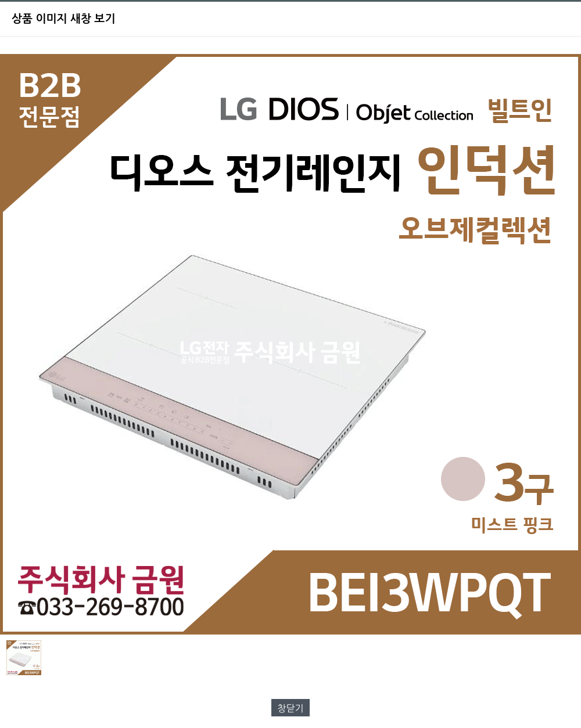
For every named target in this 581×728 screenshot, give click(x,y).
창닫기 (290, 708)
